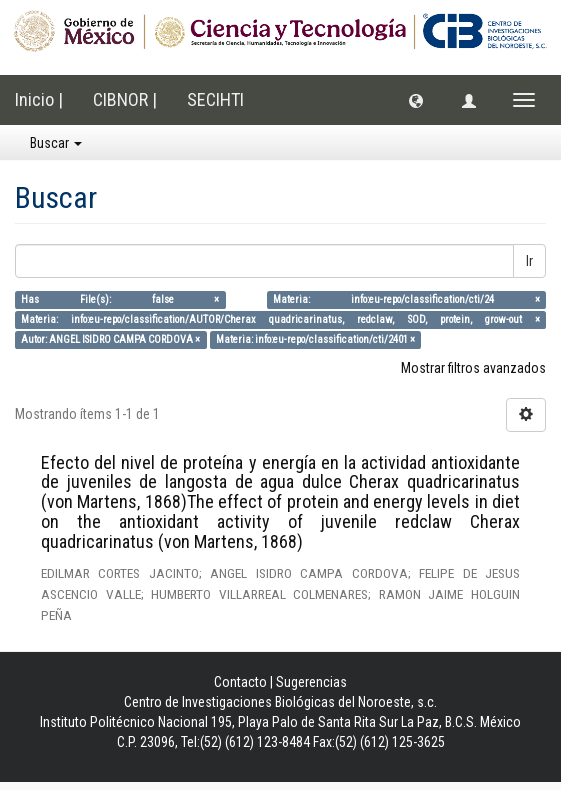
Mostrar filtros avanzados (473, 368)
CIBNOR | (125, 99)
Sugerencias (311, 682)
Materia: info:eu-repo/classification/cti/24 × (406, 299)
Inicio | (39, 99)
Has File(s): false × (120, 299)
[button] (416, 100)
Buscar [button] (56, 143)
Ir (529, 261)
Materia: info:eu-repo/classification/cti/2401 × (315, 339)
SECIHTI (215, 99)
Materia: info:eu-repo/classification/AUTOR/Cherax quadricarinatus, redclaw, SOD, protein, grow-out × (280, 319)
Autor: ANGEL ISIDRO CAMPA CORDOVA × (110, 339)
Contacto (240, 682)
